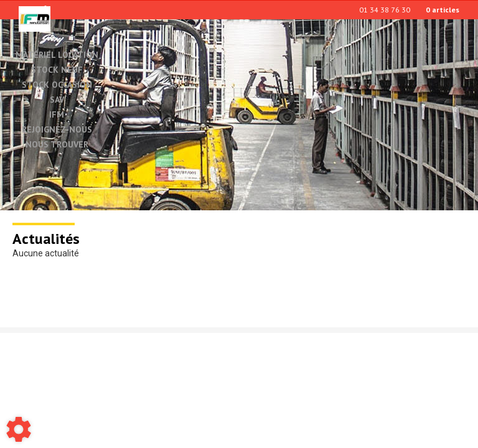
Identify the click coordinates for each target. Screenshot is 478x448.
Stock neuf (57, 70)
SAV (57, 100)
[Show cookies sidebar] (19, 429)
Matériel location (57, 55)
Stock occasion (57, 85)
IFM (57, 115)
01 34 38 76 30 (385, 10)
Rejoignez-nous (57, 130)
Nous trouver (57, 145)
